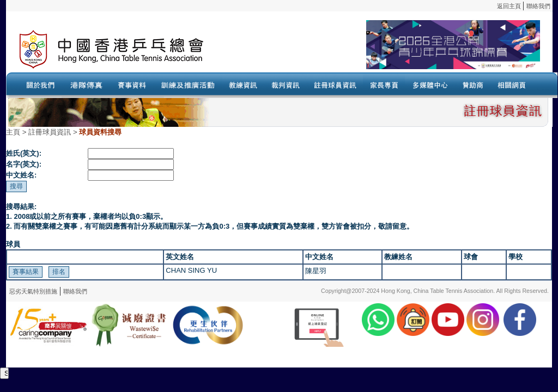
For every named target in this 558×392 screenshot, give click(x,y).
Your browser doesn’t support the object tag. (385, 50)
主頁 (13, 132)
